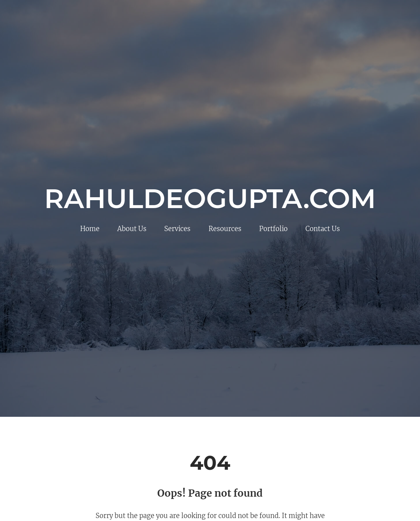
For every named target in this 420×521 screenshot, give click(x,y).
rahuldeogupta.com (210, 199)
